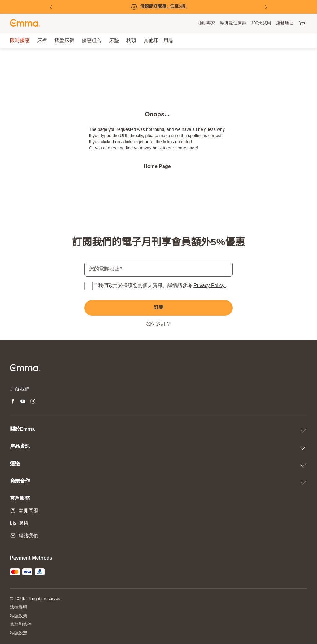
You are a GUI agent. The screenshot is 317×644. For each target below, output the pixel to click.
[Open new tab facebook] (13, 402)
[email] (158, 269)
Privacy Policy (210, 286)
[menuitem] (206, 24)
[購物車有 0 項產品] (303, 24)
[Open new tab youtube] (23, 402)
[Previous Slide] (51, 7)
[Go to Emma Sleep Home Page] (25, 24)
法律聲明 (19, 608)
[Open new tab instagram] (33, 402)
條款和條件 (21, 625)
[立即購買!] (158, 7)
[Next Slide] (266, 7)
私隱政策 (19, 616)
